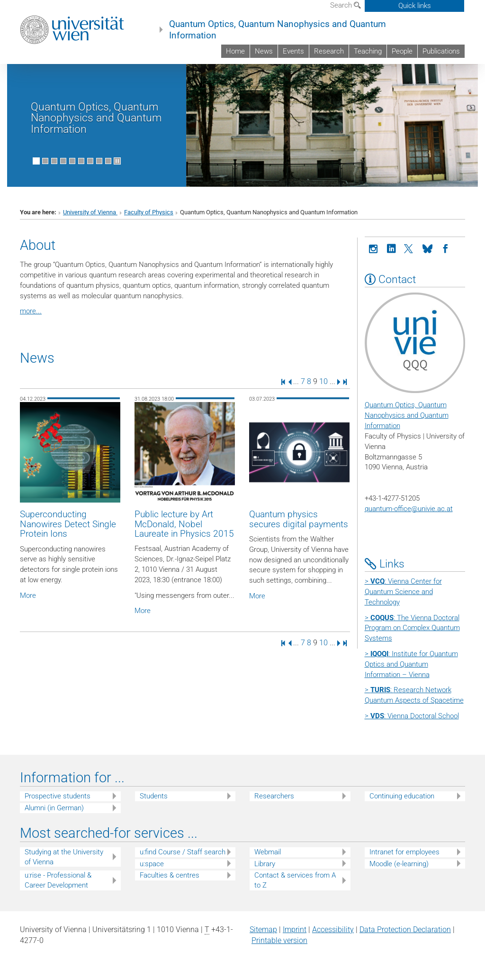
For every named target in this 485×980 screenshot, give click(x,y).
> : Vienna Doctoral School (412, 716)
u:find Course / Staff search (183, 852)
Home (235, 51)
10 (323, 381)
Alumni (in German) (54, 808)
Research (329, 51)
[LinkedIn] (392, 248)
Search (346, 5)
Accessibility (333, 930)
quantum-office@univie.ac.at (409, 509)
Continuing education (402, 796)
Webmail (268, 852)
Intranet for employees (404, 852)
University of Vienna (90, 212)
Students (154, 796)
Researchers (274, 796)
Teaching (368, 51)
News (264, 51)
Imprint (295, 930)
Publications (441, 51)
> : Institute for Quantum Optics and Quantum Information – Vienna (411, 664)
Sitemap (263, 930)
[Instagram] (374, 248)
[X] (410, 248)
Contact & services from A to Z (295, 880)
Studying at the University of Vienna (64, 857)
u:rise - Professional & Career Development (58, 880)
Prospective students (58, 796)
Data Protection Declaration (405, 930)
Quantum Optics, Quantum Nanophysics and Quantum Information (278, 30)
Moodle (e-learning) (399, 864)
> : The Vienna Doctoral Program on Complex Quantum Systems (412, 628)
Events (293, 51)
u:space (152, 864)
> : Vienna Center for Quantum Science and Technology (403, 592)
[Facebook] (446, 248)
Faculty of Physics (149, 212)
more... (31, 311)
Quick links (415, 6)
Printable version (279, 940)
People (402, 51)
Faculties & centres (170, 875)
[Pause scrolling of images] (117, 161)
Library (265, 864)
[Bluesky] (428, 248)
